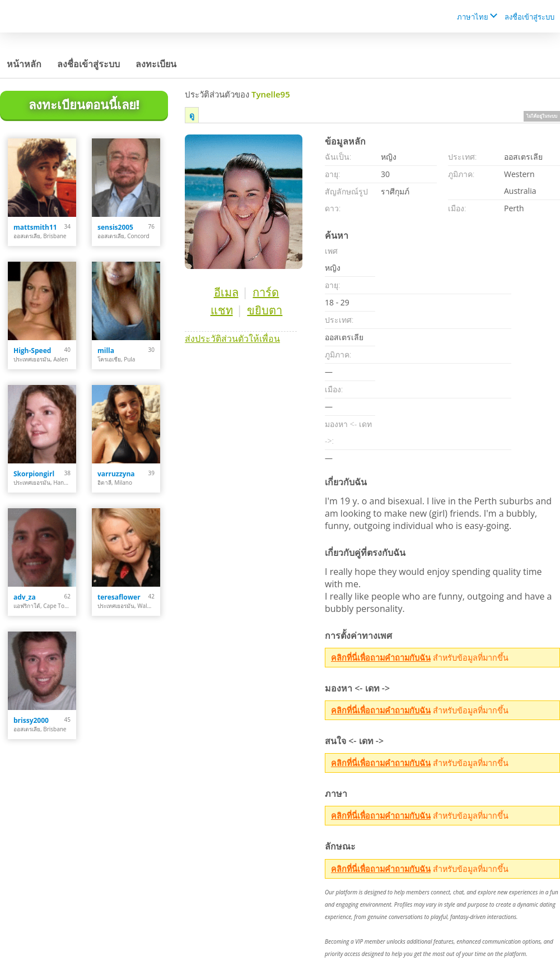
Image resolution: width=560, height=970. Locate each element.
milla (106, 351)
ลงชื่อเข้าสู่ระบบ (529, 17)
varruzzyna (116, 474)
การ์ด (266, 292)
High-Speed (32, 351)
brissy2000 (31, 720)
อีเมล (226, 292)
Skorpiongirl (34, 474)
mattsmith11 (35, 227)
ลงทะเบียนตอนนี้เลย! (84, 104)
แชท (222, 310)
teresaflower (119, 597)
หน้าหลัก (24, 64)
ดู (192, 115)
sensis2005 (115, 227)
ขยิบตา (265, 310)
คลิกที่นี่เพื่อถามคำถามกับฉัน (381, 658)
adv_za (25, 597)
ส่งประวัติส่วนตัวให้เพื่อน (232, 338)
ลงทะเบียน (156, 64)
